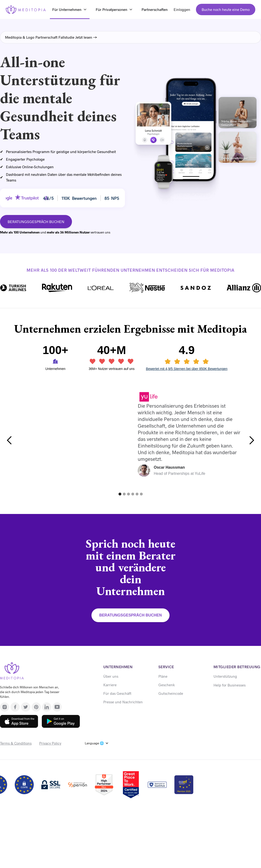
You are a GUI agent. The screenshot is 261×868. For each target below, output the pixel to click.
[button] (9, 440)
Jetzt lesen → (86, 37)
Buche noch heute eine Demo (226, 9)
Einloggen (182, 9)
